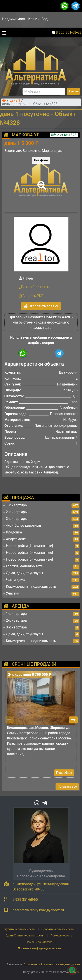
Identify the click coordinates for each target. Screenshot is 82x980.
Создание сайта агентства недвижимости (52, 964)
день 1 (15, 101)
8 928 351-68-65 (68, 33)
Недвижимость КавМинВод (25, 19)
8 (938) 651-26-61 (35, 287)
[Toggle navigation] (3, 33)
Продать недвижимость (58, 929)
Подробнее (64, 773)
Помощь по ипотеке (39, 942)
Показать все (67, 786)
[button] (41, 182)
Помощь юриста (61, 935)
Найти (74, 91)
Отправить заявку (41, 306)
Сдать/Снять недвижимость (25, 935)
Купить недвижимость (20, 929)
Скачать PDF (31, 296)
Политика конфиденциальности (39, 948)
